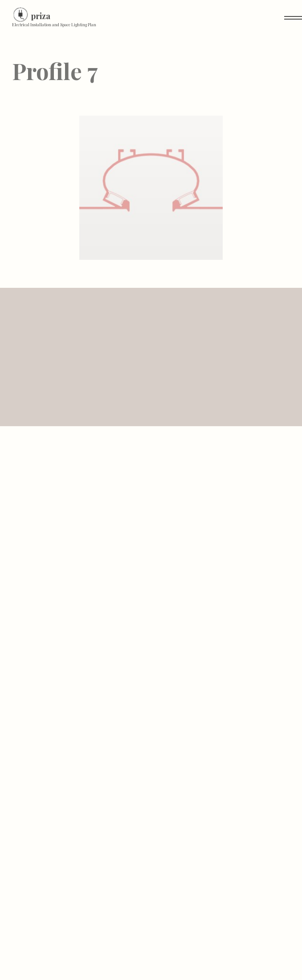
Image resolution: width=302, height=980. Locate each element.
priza (41, 16)
